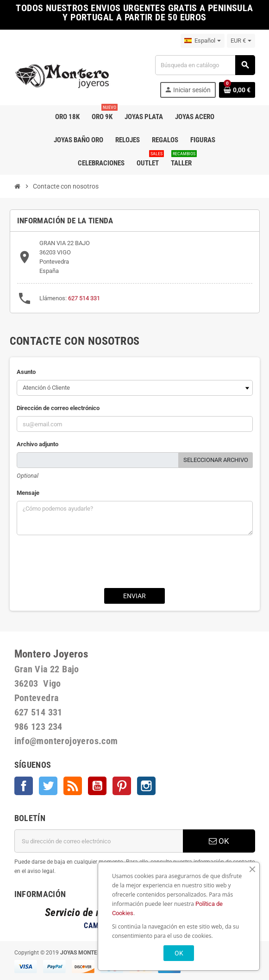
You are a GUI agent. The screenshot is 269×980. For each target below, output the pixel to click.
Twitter (48, 786)
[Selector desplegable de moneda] (241, 41)
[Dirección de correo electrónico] (99, 841)
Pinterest (122, 786)
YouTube (97, 786)
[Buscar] (205, 65)
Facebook (24, 786)
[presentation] (135, 563)
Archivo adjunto (38, 444)
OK (219, 841)
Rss (73, 786)
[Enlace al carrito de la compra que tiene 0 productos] (237, 90)
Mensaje (28, 493)
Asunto (26, 372)
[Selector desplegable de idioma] (203, 41)
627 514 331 (84, 298)
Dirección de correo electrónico (58, 408)
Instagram (146, 786)
